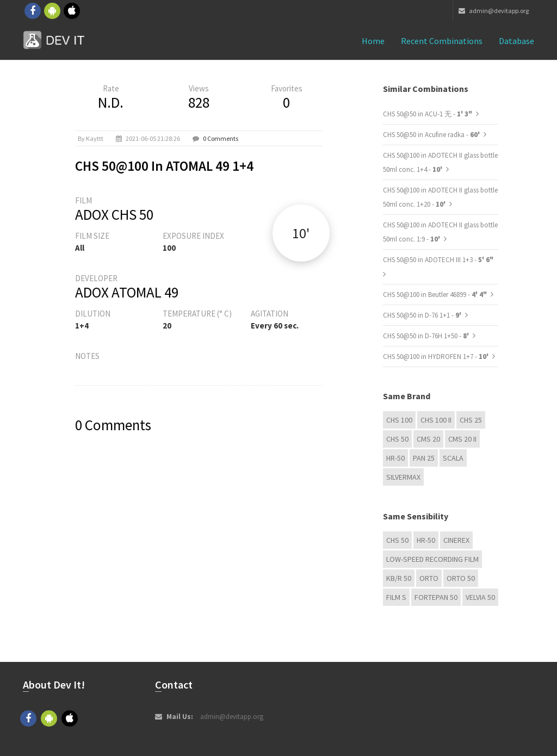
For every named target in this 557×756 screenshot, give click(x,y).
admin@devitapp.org (494, 11)
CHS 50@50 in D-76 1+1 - (423, 315)
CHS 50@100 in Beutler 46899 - (435, 295)
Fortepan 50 (436, 597)
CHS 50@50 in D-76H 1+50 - (427, 336)
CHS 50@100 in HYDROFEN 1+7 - (437, 357)
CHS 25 (471, 420)
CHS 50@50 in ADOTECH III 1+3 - (438, 260)
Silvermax (403, 477)
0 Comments (221, 138)
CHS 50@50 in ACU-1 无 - (428, 114)
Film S (396, 597)
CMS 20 (428, 439)
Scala (453, 458)
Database (516, 41)
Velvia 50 (480, 597)
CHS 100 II (436, 420)
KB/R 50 (399, 578)
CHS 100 (399, 420)
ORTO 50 (461, 578)
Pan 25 (424, 458)
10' (301, 233)
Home (373, 41)
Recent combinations (442, 41)
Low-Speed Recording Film (432, 559)
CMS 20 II (462, 439)
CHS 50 (397, 439)
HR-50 (395, 458)
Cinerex (456, 540)
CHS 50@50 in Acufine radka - (432, 135)
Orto (429, 578)
